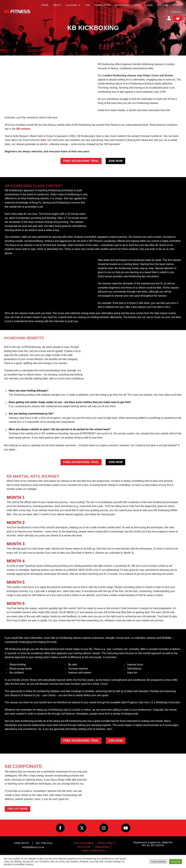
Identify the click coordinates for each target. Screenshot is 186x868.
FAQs (149, 5)
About (57, 5)
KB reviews (23, 129)
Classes (73, 5)
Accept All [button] (176, 862)
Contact (177, 12)
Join (88, 5)
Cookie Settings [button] (158, 862)
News (138, 5)
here (43, 140)
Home (45, 5)
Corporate (102, 5)
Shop (177, 5)
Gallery (163, 5)
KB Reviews (122, 5)
